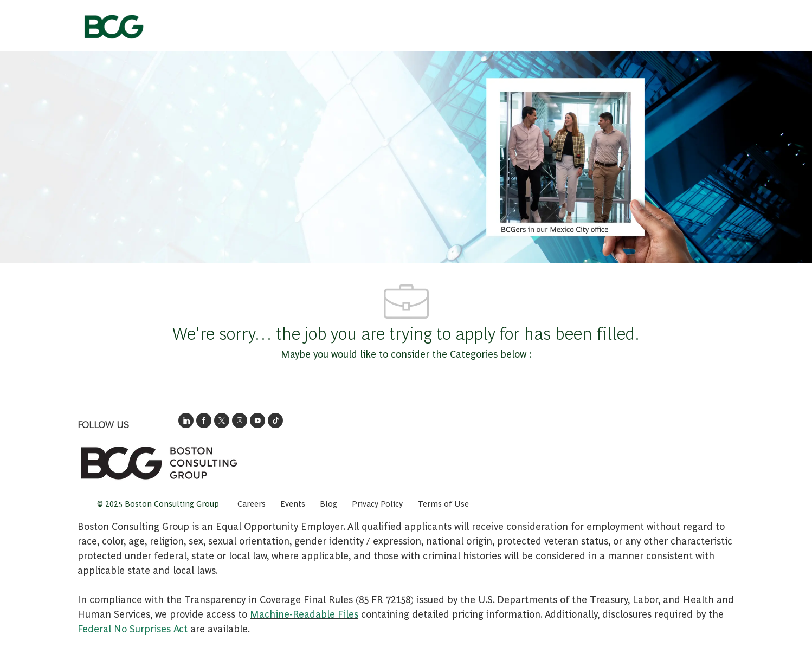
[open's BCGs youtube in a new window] (257, 420)
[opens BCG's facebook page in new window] (204, 420)
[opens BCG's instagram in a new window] (240, 420)
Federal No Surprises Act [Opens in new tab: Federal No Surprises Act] (133, 628)
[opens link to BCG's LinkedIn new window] (186, 420)
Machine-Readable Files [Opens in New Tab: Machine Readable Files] (304, 614)
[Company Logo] (113, 23)
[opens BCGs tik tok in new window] (275, 420)
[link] (159, 463)
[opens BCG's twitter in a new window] (222, 420)
